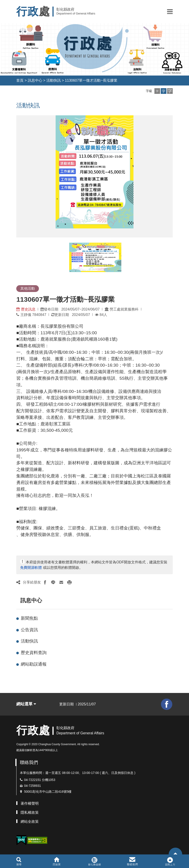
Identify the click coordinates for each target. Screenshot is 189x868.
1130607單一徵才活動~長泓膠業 (91, 80)
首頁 (20, 80)
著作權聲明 (30, 803)
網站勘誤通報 (34, 664)
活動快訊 (54, 80)
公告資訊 (29, 630)
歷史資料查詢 (34, 653)
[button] (170, 12)
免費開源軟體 (31, 568)
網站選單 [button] (26, 704)
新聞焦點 (29, 618)
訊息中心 (35, 80)
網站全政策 (30, 822)
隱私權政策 (30, 812)
